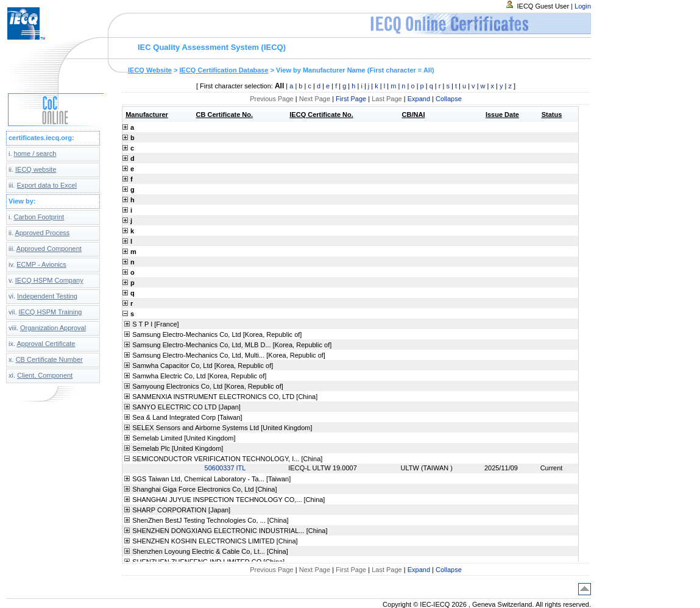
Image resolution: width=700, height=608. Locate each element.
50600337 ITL (225, 468)
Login (583, 6)
